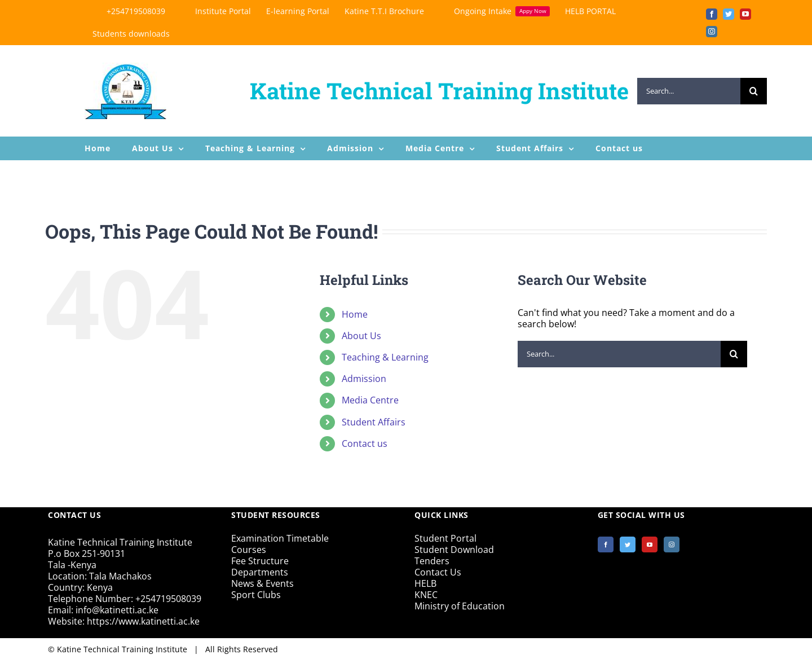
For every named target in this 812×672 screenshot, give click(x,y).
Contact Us (438, 572)
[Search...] (689, 91)
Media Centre (370, 400)
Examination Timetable (280, 538)
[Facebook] (606, 544)
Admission (364, 379)
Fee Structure (260, 561)
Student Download (454, 550)
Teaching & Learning (385, 357)
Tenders (432, 561)
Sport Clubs (256, 595)
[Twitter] (628, 544)
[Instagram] (672, 544)
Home (355, 314)
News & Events (262, 583)
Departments (260, 572)
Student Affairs (374, 422)
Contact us (365, 443)
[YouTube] (650, 544)
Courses (249, 550)
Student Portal (445, 538)
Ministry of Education (460, 606)
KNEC (426, 595)
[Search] (754, 91)
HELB (425, 583)
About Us (361, 336)
